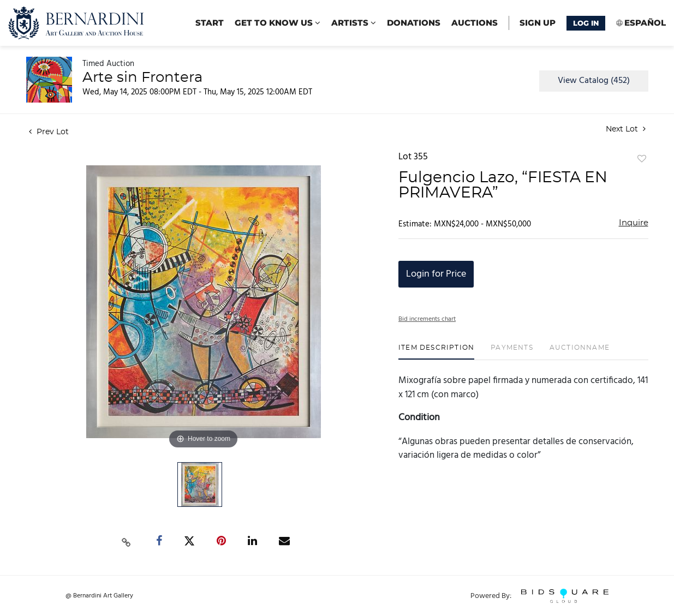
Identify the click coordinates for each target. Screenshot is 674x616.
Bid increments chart (427, 319)
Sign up (538, 23)
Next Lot (626, 129)
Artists (354, 23)
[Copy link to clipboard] (126, 541)
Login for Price (436, 274)
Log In (586, 23)
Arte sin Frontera (142, 77)
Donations (414, 23)
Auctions (475, 23)
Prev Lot (49, 132)
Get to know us (278, 23)
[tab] (436, 352)
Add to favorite (642, 159)
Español (645, 23)
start (210, 23)
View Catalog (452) (594, 81)
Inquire (634, 223)
